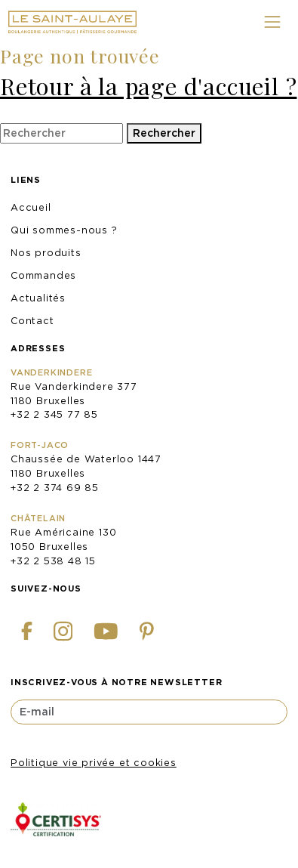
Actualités (38, 298)
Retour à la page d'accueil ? (148, 86)
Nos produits (46, 253)
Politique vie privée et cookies (94, 763)
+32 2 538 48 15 (53, 561)
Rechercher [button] (164, 133)
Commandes (43, 275)
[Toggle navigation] (272, 22)
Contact (32, 321)
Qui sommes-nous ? (64, 230)
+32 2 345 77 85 (54, 414)
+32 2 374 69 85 (55, 488)
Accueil (31, 207)
